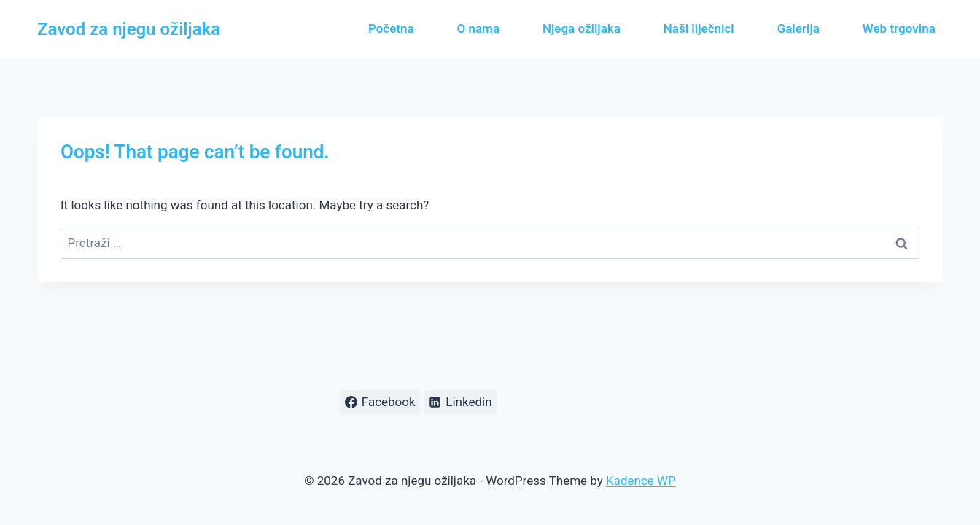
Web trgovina (899, 28)
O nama (478, 28)
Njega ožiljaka (582, 28)
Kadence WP (641, 481)
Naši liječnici (699, 28)
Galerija (798, 28)
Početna (391, 28)
